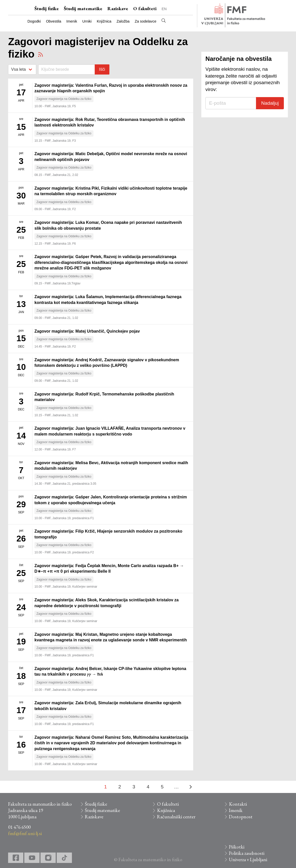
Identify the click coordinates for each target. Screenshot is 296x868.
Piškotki (237, 847)
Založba (123, 21)
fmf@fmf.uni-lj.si (25, 833)
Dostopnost (241, 817)
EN (164, 9)
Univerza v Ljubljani (248, 860)
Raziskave (118, 8)
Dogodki (34, 21)
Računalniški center (176, 817)
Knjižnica (104, 21)
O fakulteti (145, 8)
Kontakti (238, 804)
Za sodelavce (146, 21)
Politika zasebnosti (247, 853)
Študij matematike (83, 8)
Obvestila (54, 21)
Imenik (72, 21)
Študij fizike (47, 8)
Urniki (87, 21)
